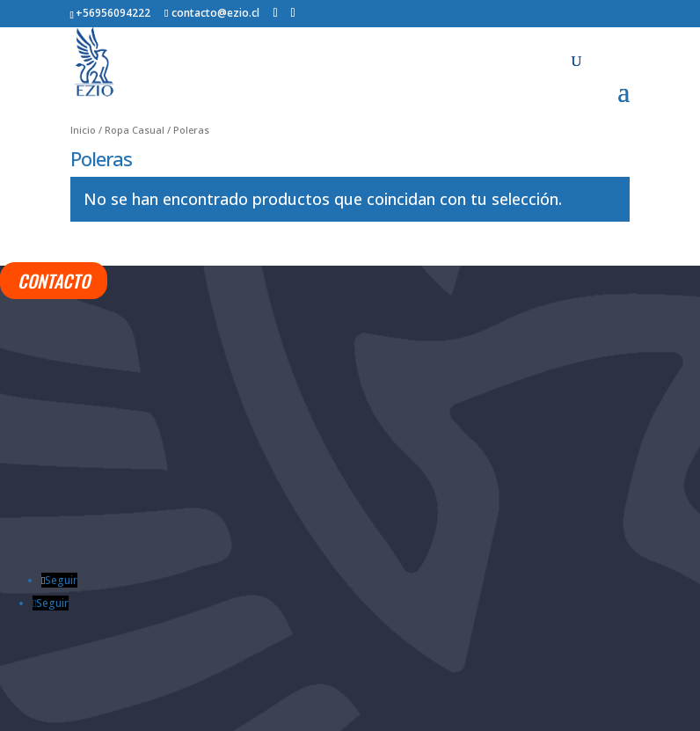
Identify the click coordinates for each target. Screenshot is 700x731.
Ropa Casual (135, 130)
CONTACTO (54, 281)
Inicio (83, 130)
